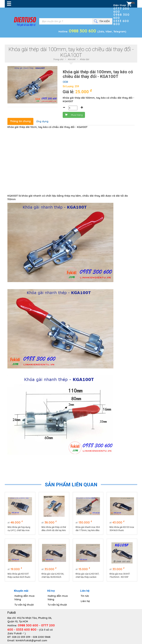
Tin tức (85, 596)
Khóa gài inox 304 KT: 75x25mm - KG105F (120, 575)
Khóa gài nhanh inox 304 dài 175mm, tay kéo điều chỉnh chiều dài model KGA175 (88, 529)
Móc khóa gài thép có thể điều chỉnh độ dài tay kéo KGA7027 (54, 529)
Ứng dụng (42, 121)
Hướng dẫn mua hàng (24, 598)
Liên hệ (85, 601)
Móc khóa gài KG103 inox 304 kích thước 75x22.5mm (122, 529)
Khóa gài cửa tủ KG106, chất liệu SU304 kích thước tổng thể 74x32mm (54, 576)
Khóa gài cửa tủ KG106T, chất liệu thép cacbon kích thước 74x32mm (87, 576)
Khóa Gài (84, 59)
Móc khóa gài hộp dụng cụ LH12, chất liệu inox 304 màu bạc (19, 529)
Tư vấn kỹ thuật (24, 605)
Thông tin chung (20, 121)
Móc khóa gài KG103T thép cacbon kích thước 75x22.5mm (19, 576)
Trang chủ (58, 59)
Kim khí (72, 59)
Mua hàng (74, 115)
